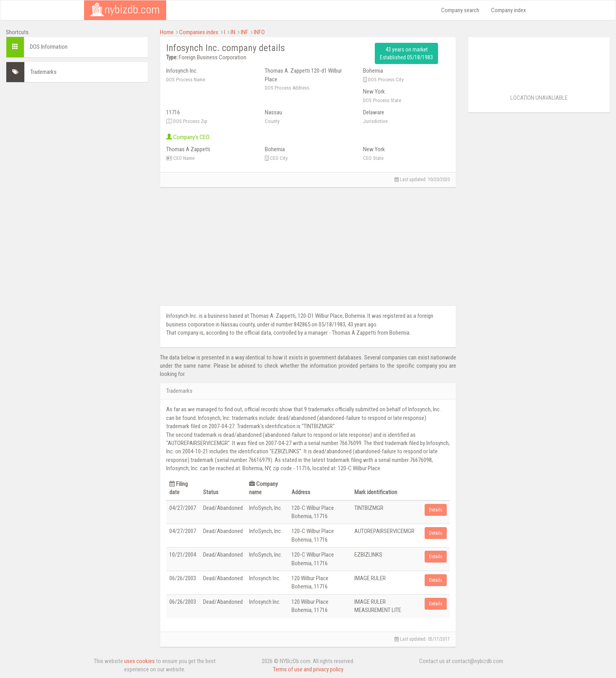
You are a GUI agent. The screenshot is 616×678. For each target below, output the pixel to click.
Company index (509, 10)
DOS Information (49, 47)
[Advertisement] (77, 143)
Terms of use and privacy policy (308, 669)
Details (436, 510)
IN (233, 32)
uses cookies (139, 661)
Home (167, 32)
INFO (259, 32)
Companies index (199, 32)
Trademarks (43, 72)
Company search (460, 10)
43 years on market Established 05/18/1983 (406, 53)
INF (245, 32)
